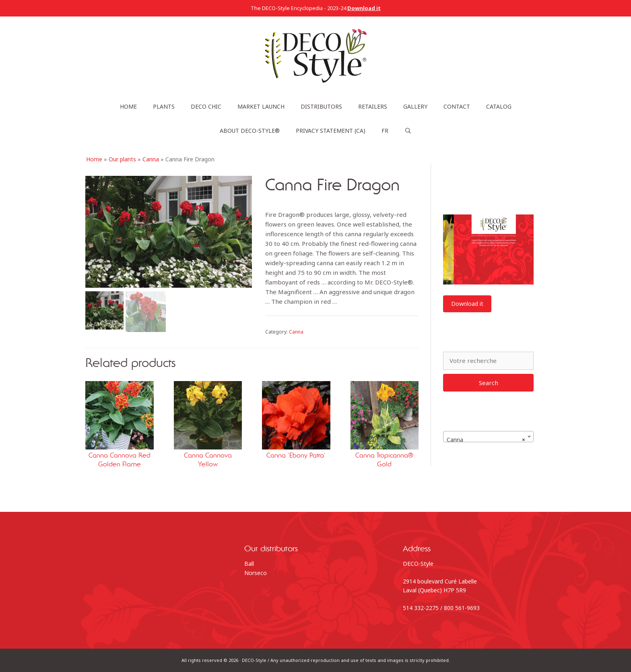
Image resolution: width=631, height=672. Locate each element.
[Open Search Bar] (408, 131)
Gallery (415, 106)
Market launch (261, 106)
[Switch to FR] (385, 131)
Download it (467, 304)
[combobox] (488, 437)
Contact (457, 106)
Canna (151, 159)
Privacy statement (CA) (331, 131)
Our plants (122, 159)
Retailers (373, 106)
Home (128, 106)
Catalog (499, 106)
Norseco (256, 573)
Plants (164, 106)
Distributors (321, 106)
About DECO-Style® (250, 131)
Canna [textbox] (486, 440)
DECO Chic (206, 106)
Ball (249, 564)
